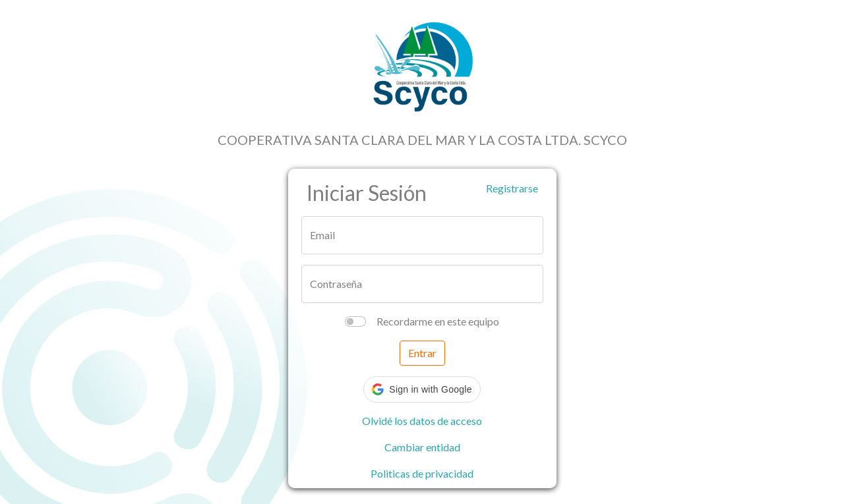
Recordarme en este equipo (438, 321)
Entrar (422, 353)
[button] (422, 389)
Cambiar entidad (422, 447)
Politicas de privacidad (422, 473)
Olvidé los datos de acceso (422, 421)
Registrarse (512, 188)
